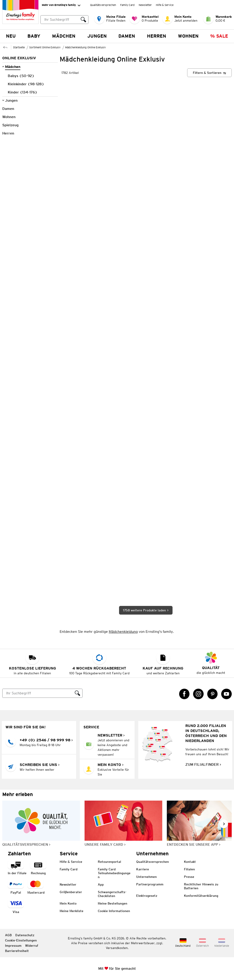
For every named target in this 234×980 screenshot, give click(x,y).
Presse (189, 877)
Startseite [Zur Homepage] (19, 47)
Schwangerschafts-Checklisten (112, 894)
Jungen (97, 36)
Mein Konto (68, 903)
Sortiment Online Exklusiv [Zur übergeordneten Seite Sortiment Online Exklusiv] (45, 47)
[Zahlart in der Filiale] (17, 868)
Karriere (143, 869)
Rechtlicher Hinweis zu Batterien (201, 886)
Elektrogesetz (147, 896)
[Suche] (38, 693)
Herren (157, 36)
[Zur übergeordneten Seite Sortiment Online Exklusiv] (5, 47)
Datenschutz (25, 935)
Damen (127, 36)
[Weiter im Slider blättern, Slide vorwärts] (224, 824)
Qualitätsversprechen (103, 5)
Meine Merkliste (72, 911)
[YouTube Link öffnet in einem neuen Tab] (226, 694)
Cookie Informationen (114, 911)
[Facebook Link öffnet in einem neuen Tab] (184, 694)
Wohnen (188, 36)
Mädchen (64, 36)
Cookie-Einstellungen (21, 940)
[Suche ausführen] (83, 20)
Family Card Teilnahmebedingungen (114, 873)
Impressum (13, 946)
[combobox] (64, 20)
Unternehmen (146, 877)
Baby (34, 36)
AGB (8, 935)
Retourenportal (109, 862)
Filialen (189, 869)
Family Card (127, 5)
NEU (11, 36)
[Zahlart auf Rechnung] (38, 868)
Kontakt (190, 862)
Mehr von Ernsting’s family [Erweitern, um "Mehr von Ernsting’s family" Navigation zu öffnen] (61, 5)
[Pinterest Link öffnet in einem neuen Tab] (213, 694)
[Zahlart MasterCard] (36, 887)
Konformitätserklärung (201, 896)
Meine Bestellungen (113, 903)
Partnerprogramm (150, 884)
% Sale (219, 36)
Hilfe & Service (165, 5)
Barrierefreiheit (17, 951)
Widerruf (32, 946)
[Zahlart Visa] (16, 906)
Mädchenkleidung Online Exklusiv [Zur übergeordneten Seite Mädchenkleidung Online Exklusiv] (85, 47)
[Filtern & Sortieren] (209, 73)
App (101, 884)
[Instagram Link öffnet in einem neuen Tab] (198, 694)
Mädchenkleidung (123, 632)
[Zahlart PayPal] (16, 887)
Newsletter (145, 5)
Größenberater (71, 892)
